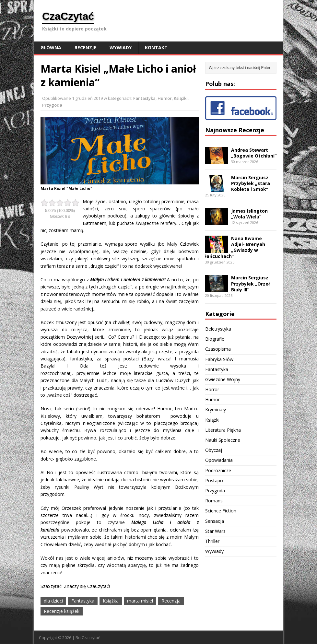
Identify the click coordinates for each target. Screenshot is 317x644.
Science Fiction (221, 511)
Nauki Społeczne (223, 440)
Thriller (212, 541)
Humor (165, 98)
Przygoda (52, 105)
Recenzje (85, 47)
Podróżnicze (218, 470)
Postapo (214, 480)
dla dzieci (53, 601)
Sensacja (215, 521)
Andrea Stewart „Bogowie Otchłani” (254, 153)
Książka (111, 601)
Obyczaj (214, 450)
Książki (181, 98)
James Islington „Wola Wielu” (249, 214)
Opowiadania (219, 460)
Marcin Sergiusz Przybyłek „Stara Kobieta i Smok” (251, 183)
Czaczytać (91, 638)
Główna (51, 47)
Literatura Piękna (223, 430)
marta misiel (140, 601)
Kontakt (156, 47)
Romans (214, 501)
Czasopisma (218, 349)
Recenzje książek (62, 611)
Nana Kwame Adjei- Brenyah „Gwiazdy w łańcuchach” (235, 247)
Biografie (215, 339)
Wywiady (121, 47)
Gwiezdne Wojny (223, 379)
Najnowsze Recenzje (235, 130)
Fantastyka (144, 98)
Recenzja (171, 601)
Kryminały (216, 410)
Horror (212, 389)
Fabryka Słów (219, 359)
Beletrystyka (218, 329)
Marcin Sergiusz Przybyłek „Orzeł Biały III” (250, 283)
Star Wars (215, 531)
